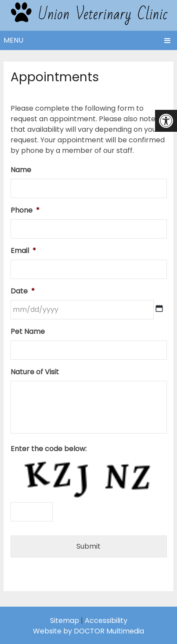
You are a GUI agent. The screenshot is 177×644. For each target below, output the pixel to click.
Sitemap (65, 620)
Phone (25, 211)
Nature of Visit (35, 372)
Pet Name (28, 332)
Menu (13, 40)
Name (21, 170)
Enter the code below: (49, 449)
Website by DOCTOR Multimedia (88, 631)
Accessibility (106, 620)
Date (23, 291)
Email (23, 251)
